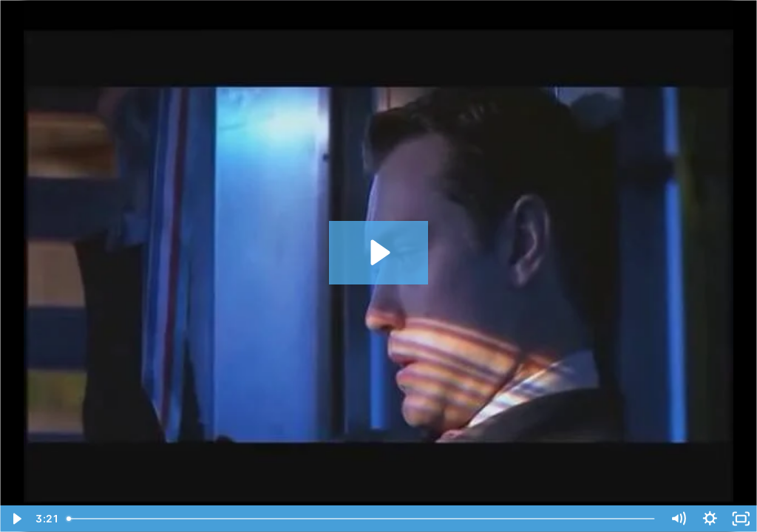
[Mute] (678, 519)
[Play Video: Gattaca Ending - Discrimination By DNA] (378, 252)
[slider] (362, 519)
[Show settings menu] (710, 519)
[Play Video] (16, 519)
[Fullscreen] (741, 519)
